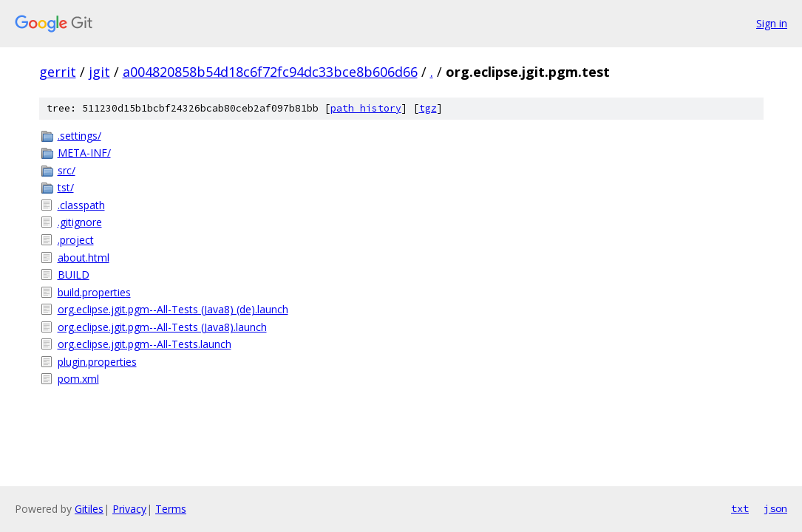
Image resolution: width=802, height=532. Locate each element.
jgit (99, 72)
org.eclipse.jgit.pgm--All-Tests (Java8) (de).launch (173, 309)
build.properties (94, 292)
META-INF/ (84, 153)
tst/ (66, 187)
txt (740, 508)
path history (366, 108)
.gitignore (80, 222)
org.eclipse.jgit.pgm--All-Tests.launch (145, 344)
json (775, 508)
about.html (84, 258)
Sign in (772, 23)
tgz (428, 108)
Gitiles (89, 509)
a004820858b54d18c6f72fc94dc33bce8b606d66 (270, 72)
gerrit (58, 72)
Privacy (129, 509)
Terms (171, 509)
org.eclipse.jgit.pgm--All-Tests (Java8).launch (162, 327)
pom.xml (78, 379)
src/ (67, 170)
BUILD (74, 274)
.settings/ (79, 136)
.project (76, 240)
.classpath (81, 205)
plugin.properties (97, 362)
